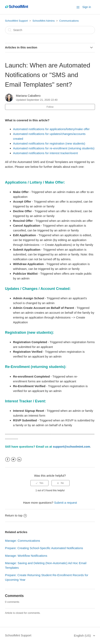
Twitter (13, 460)
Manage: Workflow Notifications (26, 556)
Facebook (8, 460)
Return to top (16, 515)
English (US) (83, 635)
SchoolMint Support (16, 21)
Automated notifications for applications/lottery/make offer (51, 129)
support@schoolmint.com (71, 447)
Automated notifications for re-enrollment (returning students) (54, 148)
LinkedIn (19, 460)
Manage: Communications (23, 541)
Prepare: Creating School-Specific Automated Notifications (44, 548)
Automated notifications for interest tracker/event (45, 153)
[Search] (50, 30)
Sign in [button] (87, 7)
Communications (69, 21)
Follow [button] (50, 107)
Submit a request (65, 503)
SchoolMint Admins (44, 21)
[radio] (39, 483)
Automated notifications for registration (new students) (49, 143)
